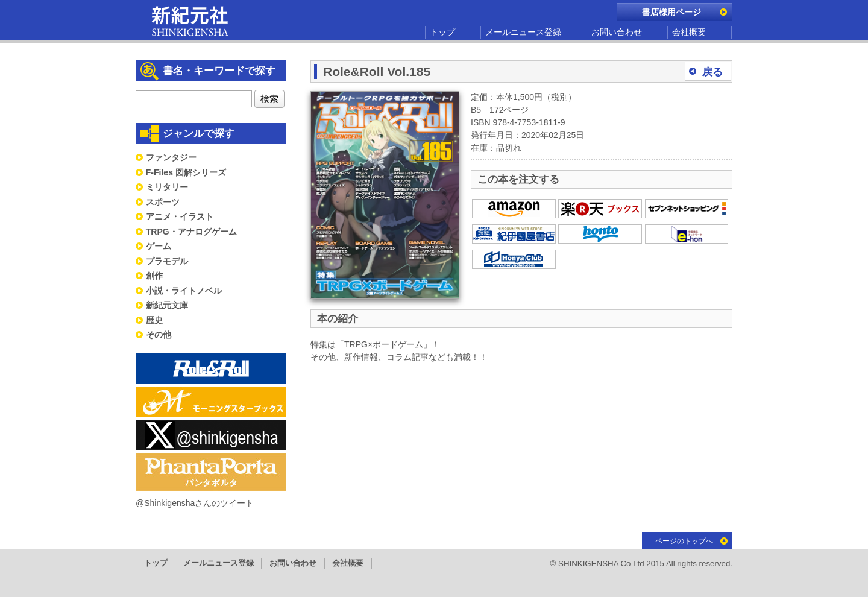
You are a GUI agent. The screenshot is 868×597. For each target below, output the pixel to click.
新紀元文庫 (167, 305)
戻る (712, 72)
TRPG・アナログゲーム (191, 232)
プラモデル (167, 261)
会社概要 (689, 32)
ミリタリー (167, 187)
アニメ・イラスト (180, 216)
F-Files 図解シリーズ (186, 172)
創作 (154, 276)
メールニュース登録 (523, 32)
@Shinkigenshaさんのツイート (195, 503)
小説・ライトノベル (184, 291)
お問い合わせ (617, 32)
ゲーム (159, 246)
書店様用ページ (671, 12)
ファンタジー (171, 157)
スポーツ (163, 202)
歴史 (154, 320)
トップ (442, 32)
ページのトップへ (684, 541)
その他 (159, 335)
